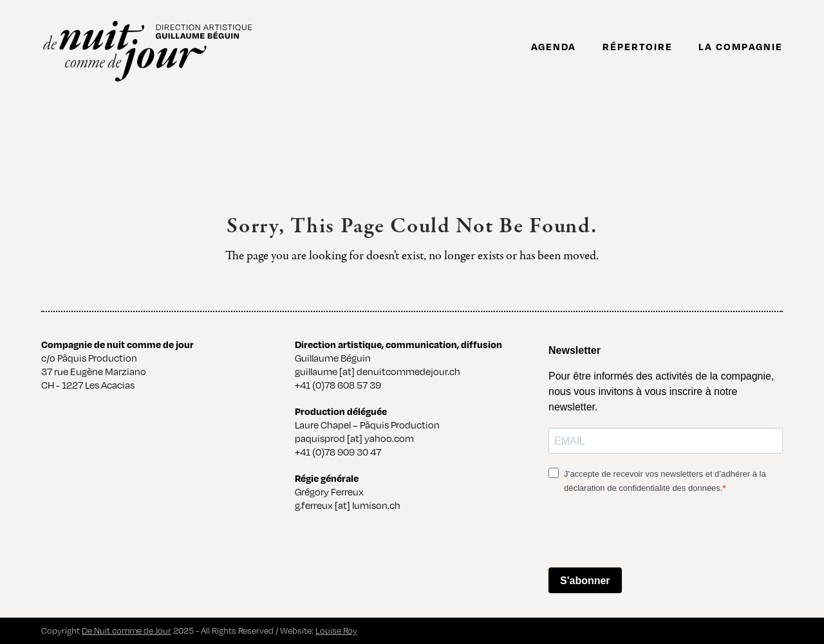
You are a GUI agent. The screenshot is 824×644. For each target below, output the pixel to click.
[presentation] (646, 532)
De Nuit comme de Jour (126, 630)
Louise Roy (336, 630)
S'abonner (585, 581)
